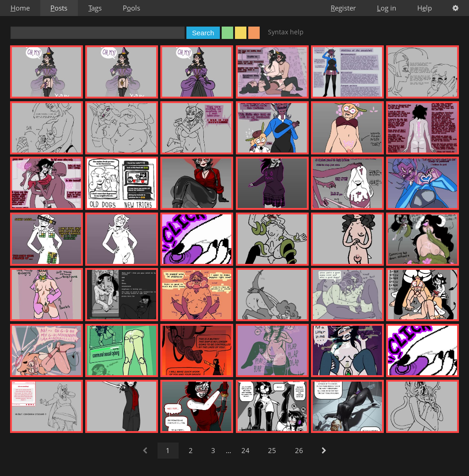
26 (299, 450)
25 (272, 450)
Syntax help (286, 32)
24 (245, 450)
